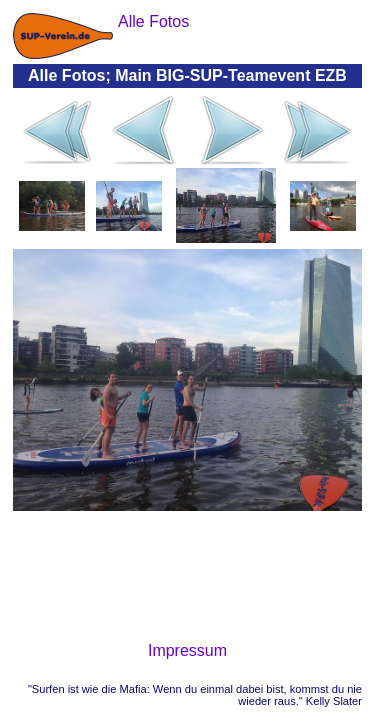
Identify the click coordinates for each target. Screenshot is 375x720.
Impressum (187, 650)
